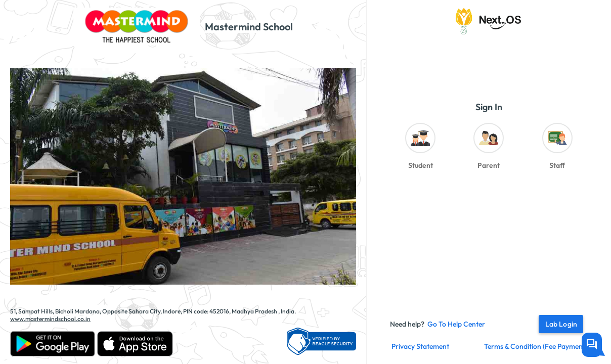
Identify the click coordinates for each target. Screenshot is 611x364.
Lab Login (561, 324)
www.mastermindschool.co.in (50, 319)
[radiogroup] (489, 149)
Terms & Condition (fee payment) (536, 346)
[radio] (420, 149)
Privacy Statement (420, 346)
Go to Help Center (456, 324)
